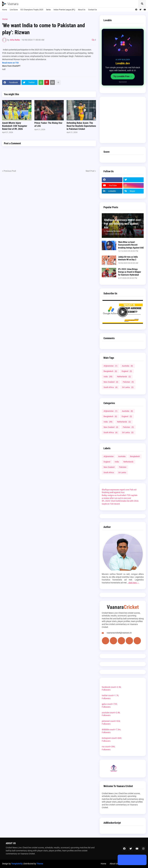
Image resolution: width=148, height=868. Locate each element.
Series (48, 10)
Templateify (17, 864)
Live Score (14, 10)
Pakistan (128, 382)
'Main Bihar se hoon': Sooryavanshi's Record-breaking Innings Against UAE (131, 245)
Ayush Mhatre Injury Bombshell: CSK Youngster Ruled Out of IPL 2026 (15, 126)
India (108, 377)
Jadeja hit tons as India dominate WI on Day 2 (128, 258)
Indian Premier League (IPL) (64, 10)
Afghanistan (110, 366)
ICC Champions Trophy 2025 (32, 10)
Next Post (90, 171)
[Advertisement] (123, 120)
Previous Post (10, 171)
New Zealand (111, 382)
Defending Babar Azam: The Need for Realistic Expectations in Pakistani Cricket (81, 126)
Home (5, 10)
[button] (142, 4)
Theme (40, 864)
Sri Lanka (128, 387)
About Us (82, 10)
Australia (127, 366)
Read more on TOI (10, 63)
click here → (134, 583)
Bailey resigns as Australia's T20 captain (120, 495)
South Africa (111, 387)
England (127, 371)
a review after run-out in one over (116, 498)
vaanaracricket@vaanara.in (119, 633)
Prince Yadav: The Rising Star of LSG (48, 124)
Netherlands (124, 377)
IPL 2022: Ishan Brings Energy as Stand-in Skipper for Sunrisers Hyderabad (130, 272)
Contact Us (92, 10)
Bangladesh (110, 371)
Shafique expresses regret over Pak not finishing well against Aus (122, 224)
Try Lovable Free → (123, 76)
